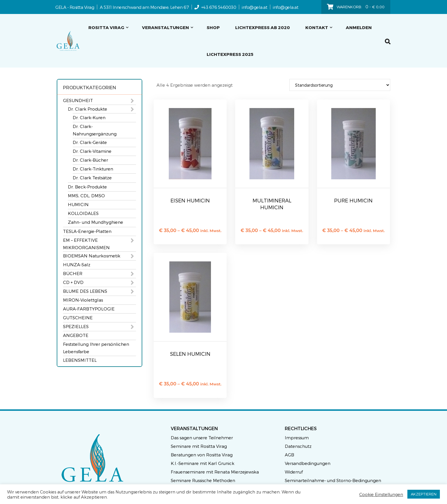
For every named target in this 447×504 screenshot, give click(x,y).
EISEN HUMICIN (190, 200)
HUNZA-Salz (77, 265)
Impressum (297, 438)
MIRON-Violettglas (83, 300)
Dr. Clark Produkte (88, 109)
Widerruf (294, 472)
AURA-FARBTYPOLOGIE (89, 309)
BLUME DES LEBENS (85, 291)
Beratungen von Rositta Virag (202, 455)
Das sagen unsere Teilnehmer (202, 438)
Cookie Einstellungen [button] (381, 494)
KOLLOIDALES (83, 213)
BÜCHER (73, 273)
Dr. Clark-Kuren (89, 117)
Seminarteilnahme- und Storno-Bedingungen (333, 480)
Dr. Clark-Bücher (90, 160)
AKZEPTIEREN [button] (424, 494)
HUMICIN (78, 204)
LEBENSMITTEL (80, 360)
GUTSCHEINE (78, 318)
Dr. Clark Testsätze (92, 178)
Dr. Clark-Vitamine (92, 151)
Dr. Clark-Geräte (90, 142)
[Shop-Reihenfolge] (340, 85)
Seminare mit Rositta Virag (199, 446)
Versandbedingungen (308, 463)
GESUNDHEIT (78, 100)
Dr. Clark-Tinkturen (93, 169)
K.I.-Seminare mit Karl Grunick (203, 463)
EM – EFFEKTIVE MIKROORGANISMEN (86, 244)
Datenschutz (298, 446)
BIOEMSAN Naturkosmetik (92, 256)
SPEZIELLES (76, 326)
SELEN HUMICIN (190, 354)
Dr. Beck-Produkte (87, 187)
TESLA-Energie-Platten (87, 231)
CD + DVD (73, 282)
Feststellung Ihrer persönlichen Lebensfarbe (96, 348)
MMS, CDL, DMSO (86, 196)
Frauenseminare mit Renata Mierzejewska (215, 472)
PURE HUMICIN (353, 200)
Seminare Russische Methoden (203, 480)
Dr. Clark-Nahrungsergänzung (95, 130)
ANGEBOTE (76, 335)
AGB (289, 455)
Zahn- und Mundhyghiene (96, 222)
